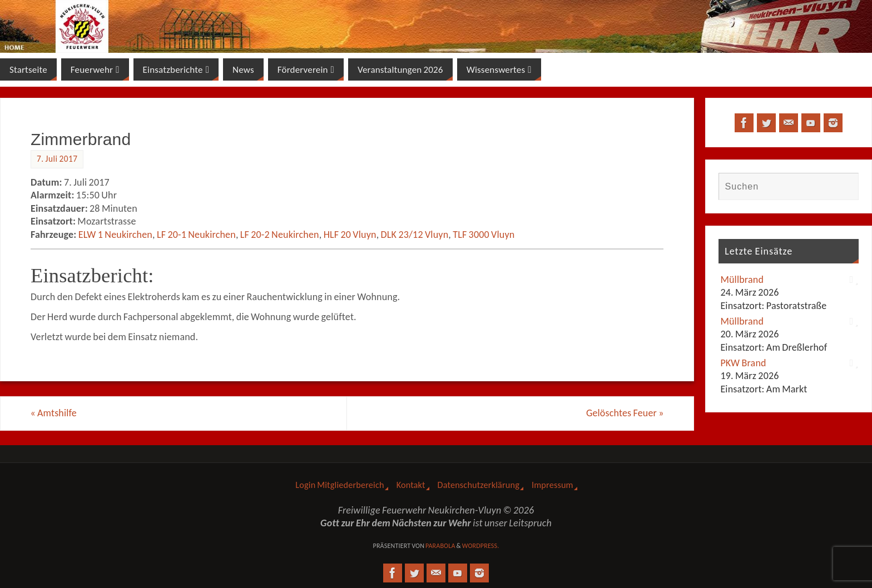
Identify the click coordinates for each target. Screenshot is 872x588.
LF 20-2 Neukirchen (280, 235)
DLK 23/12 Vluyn (415, 235)
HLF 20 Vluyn (350, 235)
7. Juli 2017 (57, 159)
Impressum (553, 485)
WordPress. (481, 546)
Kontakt (411, 485)
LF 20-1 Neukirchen (196, 235)
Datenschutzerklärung (479, 485)
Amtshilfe (54, 413)
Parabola (440, 546)
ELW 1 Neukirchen (115, 235)
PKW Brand (743, 363)
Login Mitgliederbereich (340, 485)
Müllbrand (742, 280)
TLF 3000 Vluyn (484, 235)
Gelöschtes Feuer (625, 413)
